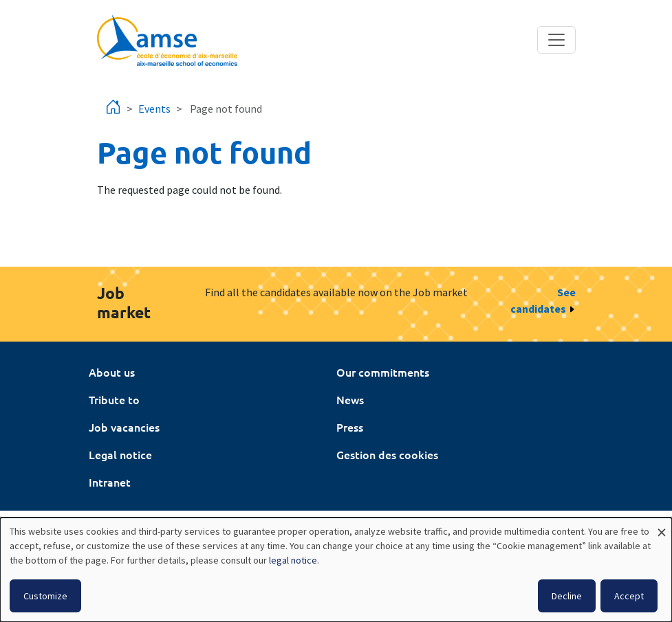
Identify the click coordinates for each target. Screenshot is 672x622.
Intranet (110, 482)
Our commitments (383, 372)
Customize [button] (45, 596)
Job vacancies (124, 427)
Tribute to (114, 399)
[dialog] (336, 570)
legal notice (293, 560)
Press (350, 427)
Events (154, 109)
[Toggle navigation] (556, 40)
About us (112, 372)
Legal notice (120, 454)
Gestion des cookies (387, 454)
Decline (567, 596)
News (350, 399)
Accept (629, 596)
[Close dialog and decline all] (662, 526)
